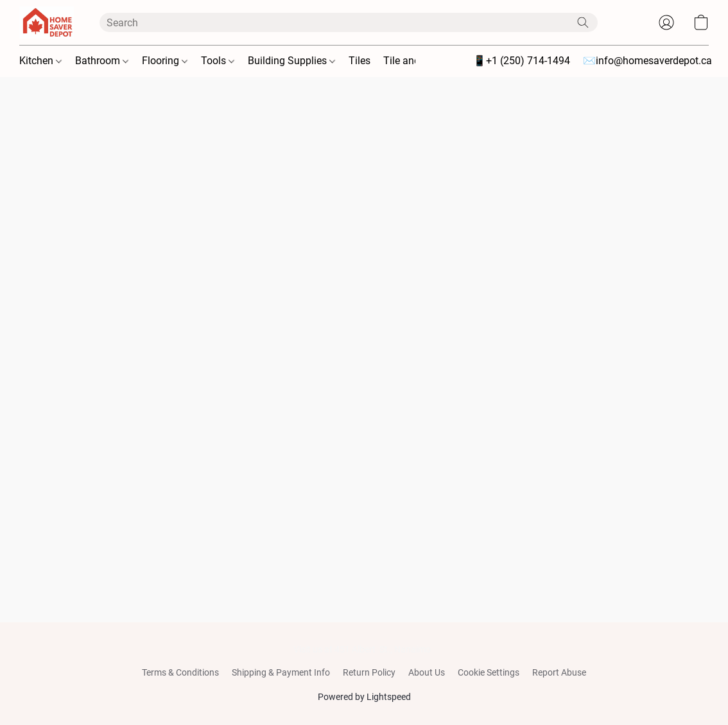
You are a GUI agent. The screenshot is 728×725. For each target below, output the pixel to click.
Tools (218, 61)
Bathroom (102, 61)
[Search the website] (583, 22)
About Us (427, 672)
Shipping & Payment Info (281, 672)
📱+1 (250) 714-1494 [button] (522, 61)
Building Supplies (291, 61)
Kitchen (40, 61)
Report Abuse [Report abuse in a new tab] (559, 672)
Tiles (360, 61)
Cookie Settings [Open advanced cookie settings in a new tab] (489, 672)
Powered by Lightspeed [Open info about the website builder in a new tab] (364, 697)
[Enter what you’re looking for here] (349, 22)
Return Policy (369, 672)
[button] (47, 22)
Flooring (165, 61)
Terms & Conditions (180, 672)
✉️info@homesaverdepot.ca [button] (647, 61)
